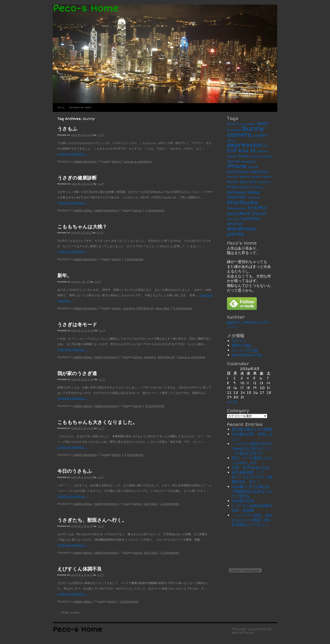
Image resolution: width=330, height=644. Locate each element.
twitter (251, 219)
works (236, 234)
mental (232, 177)
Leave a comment (138, 162)
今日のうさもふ (75, 471)
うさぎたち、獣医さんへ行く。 (92, 520)
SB (252, 187)
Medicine (259, 172)
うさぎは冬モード (77, 325)
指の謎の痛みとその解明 (252, 429)
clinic (231, 140)
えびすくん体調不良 (80, 569)
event (262, 151)
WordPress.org (247, 355)
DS (266, 146)
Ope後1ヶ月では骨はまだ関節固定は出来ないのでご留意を (252, 492)
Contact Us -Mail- (81, 108)
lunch (253, 167)
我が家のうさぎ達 (77, 373)
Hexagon (249, 162)
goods (267, 156)
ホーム (61, 108)
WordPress (241, 229)
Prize (232, 187)
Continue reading (72, 154)
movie (266, 177)
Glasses (255, 156)
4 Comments (170, 553)
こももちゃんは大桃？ (82, 227)
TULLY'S (233, 219)
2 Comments (155, 211)
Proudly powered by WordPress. (252, 631)
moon (256, 177)
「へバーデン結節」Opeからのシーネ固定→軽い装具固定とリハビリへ (252, 520)
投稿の (241, 346)
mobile (245, 177)
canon (260, 135)
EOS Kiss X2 (145, 308)
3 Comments (155, 406)
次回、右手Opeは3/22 (251, 468)
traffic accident (247, 211)
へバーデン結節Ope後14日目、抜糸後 (252, 508)
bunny (116, 162)
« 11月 (232, 402)
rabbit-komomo (85, 162)
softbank (254, 198)
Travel (259, 214)
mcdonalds (238, 172)
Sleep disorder (243, 195)
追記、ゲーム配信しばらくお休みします (252, 460)
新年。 (65, 276)
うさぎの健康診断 (77, 178)
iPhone (237, 166)
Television (237, 209)
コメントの (245, 350)
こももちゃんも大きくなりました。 (97, 422)
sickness (237, 192)
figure (232, 156)
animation (248, 124)
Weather (235, 224)
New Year (163, 308)
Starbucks (242, 203)
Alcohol (233, 124)
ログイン (239, 341)
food (243, 156)
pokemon (265, 182)
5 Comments (183, 308)
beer (263, 123)
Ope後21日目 (243, 501)
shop (259, 187)
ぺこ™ (100, 135)
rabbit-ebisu (82, 211)
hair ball (150, 504)
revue (244, 187)
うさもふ (67, 129)
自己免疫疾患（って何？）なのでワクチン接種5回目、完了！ (252, 477)
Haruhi (233, 162)
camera (129, 308)
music (233, 182)
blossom (234, 130)
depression (245, 145)
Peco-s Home (86, 9)
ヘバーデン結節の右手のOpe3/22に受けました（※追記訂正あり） (252, 449)
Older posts (68, 613)
